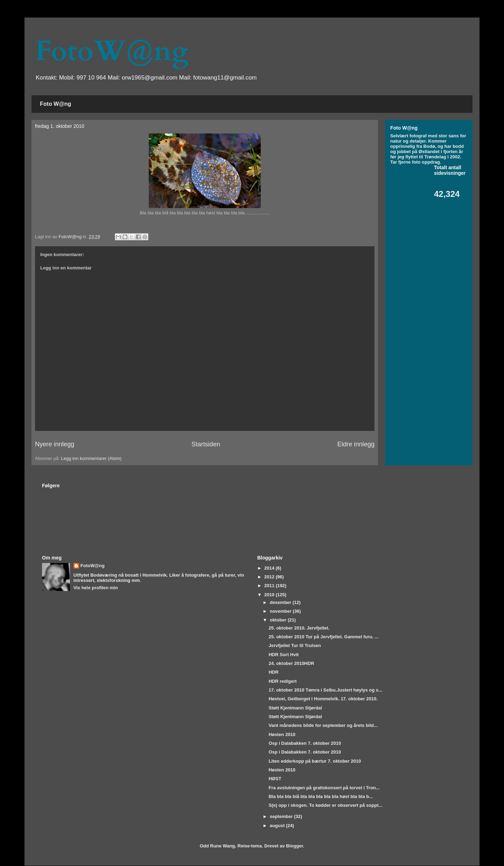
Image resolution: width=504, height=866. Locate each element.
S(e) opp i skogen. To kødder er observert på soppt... (325, 805)
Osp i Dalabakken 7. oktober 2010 (305, 743)
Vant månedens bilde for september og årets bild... (323, 725)
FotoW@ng (112, 51)
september (282, 816)
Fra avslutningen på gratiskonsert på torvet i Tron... (324, 788)
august (278, 826)
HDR (273, 672)
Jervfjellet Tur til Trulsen (295, 645)
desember (281, 602)
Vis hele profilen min (96, 588)
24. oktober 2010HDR (291, 663)
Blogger (294, 846)
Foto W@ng (55, 104)
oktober (279, 620)
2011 (270, 586)
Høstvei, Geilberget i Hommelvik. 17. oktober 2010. (323, 699)
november (281, 611)
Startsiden (206, 444)
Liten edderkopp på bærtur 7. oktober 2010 (315, 761)
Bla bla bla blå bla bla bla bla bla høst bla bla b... (321, 796)
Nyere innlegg (55, 444)
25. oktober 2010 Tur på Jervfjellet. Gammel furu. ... (323, 637)
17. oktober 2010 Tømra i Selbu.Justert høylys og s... (325, 690)
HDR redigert (282, 681)
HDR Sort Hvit (283, 655)
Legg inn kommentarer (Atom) (91, 458)
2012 (270, 577)
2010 (270, 595)
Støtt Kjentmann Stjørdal (295, 708)
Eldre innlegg (356, 444)
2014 (270, 568)
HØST (275, 779)
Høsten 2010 (282, 734)
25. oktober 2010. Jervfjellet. (299, 628)
